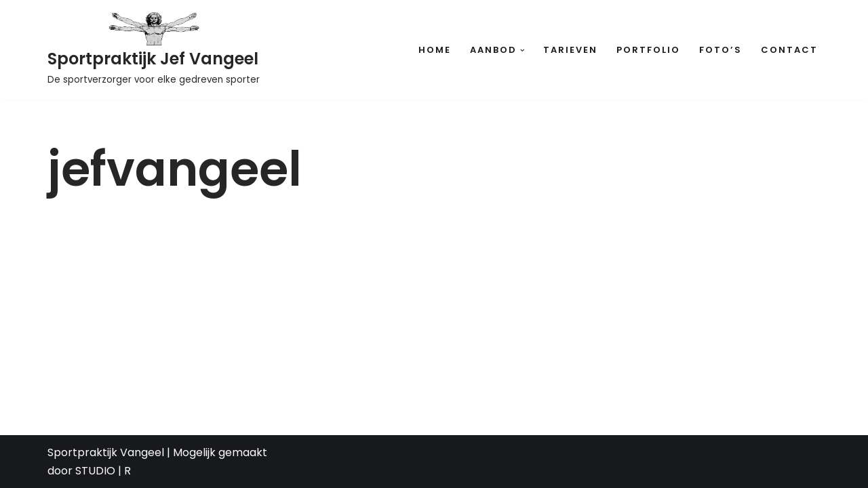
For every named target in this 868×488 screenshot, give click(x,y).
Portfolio (648, 50)
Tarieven (570, 50)
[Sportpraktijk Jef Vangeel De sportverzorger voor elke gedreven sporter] (154, 50)
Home (435, 50)
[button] (522, 50)
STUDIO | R (103, 471)
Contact (789, 50)
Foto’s (721, 50)
